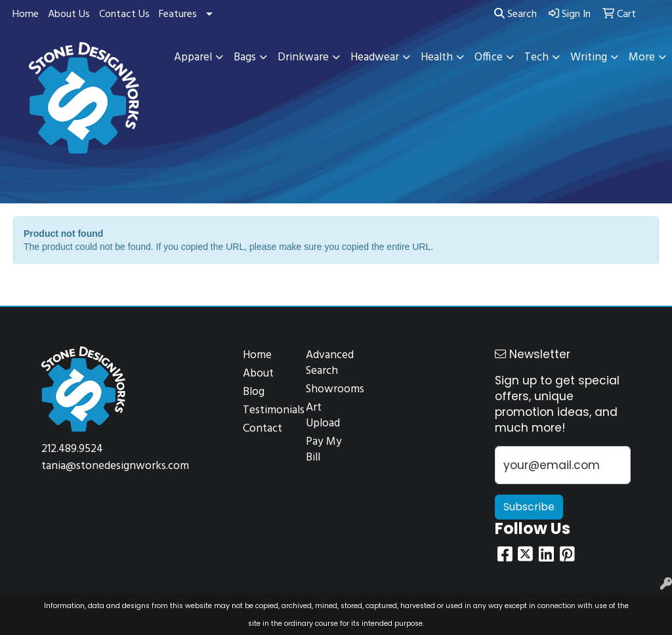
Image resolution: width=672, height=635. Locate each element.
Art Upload (323, 416)
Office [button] (489, 57)
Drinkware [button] (303, 57)
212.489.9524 (72, 449)
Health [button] (437, 57)
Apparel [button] (193, 57)
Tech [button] (536, 57)
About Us (69, 14)
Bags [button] (245, 57)
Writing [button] (589, 57)
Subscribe (529, 507)
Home (26, 14)
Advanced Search (329, 363)
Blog (254, 392)
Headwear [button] (375, 57)
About (258, 374)
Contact (262, 429)
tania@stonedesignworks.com (115, 466)
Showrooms (329, 389)
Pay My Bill (324, 450)
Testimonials (266, 410)
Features (178, 14)
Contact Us (124, 14)
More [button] (642, 57)
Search (515, 14)
